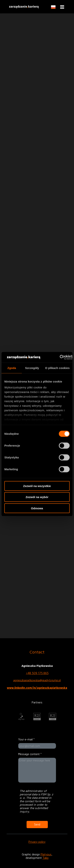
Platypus (46, 854)
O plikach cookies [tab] (57, 368)
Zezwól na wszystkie (37, 486)
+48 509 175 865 (37, 673)
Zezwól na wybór (37, 497)
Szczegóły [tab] (32, 368)
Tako (46, 858)
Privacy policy (37, 842)
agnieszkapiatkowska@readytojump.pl (37, 680)
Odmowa (37, 508)
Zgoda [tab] (12, 368)
